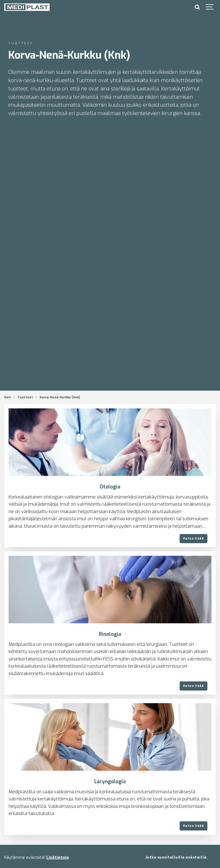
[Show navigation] (210, 7)
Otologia (110, 487)
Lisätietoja (58, 858)
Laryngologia (110, 782)
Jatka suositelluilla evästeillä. (177, 857)
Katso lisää (193, 538)
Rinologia (110, 634)
